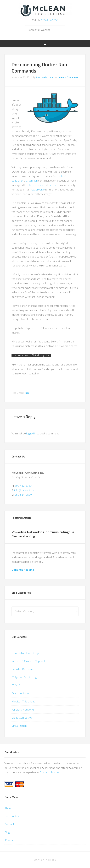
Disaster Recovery (23, 668)
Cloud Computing (22, 717)
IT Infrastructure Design (26, 652)
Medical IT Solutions (23, 701)
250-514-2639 (23, 494)
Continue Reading (23, 569)
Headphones (36, 185)
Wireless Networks (23, 709)
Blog (7, 831)
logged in (31, 433)
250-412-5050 (50, 20)
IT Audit (16, 684)
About (8, 807)
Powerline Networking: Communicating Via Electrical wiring (43, 533)
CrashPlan (32, 180)
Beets (52, 185)
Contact (9, 823)
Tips (27, 392)
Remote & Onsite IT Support (28, 660)
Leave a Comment (68, 77)
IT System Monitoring (24, 676)
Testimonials (12, 815)
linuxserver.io (37, 189)
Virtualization (19, 725)
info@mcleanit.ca (24, 489)
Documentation (21, 693)
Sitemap (9, 840)
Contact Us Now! (50, 771)
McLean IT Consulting (45, 10)
